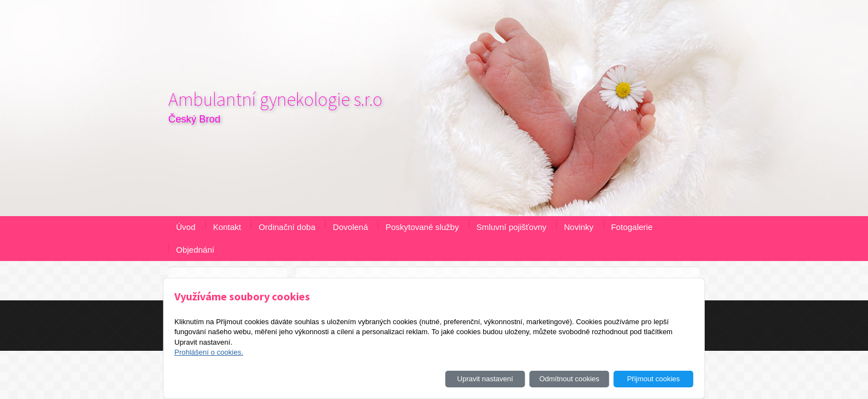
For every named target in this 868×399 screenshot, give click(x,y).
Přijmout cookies (653, 379)
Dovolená (350, 227)
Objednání (195, 250)
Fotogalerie (632, 227)
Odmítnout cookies (569, 379)
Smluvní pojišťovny (512, 227)
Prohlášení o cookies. (209, 352)
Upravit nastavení (485, 379)
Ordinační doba (287, 227)
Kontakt (227, 227)
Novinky (579, 227)
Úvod (186, 227)
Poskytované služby (422, 227)
